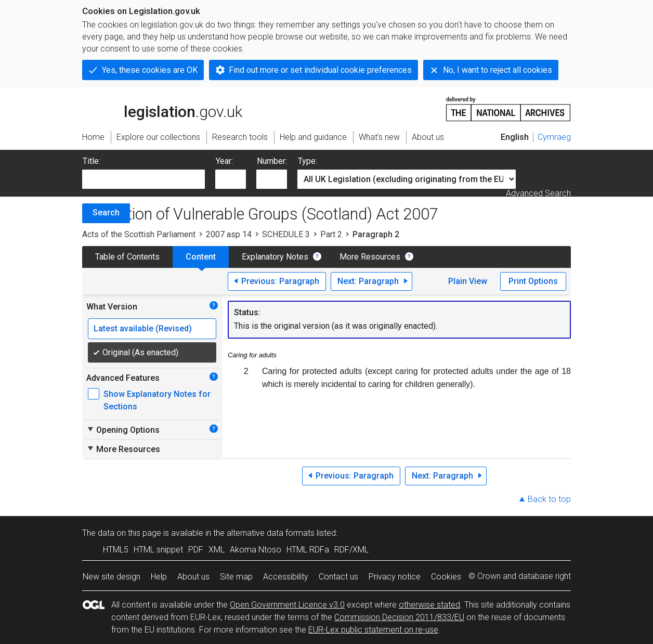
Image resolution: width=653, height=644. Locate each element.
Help (159, 577)
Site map (236, 577)
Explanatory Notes (275, 257)
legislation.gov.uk (162, 108)
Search (106, 212)
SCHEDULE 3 (286, 234)
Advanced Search (538, 193)
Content (201, 257)
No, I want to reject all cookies (498, 70)
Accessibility (286, 577)
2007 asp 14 (229, 234)
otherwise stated (429, 605)
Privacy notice (395, 577)
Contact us (338, 577)
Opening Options (123, 430)
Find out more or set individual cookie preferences (320, 70)
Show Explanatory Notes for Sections (157, 400)
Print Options (533, 281)
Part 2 (331, 234)
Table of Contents (127, 257)
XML (217, 550)
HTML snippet (158, 550)
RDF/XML (351, 550)
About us (193, 577)
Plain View (468, 281)
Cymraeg (554, 137)
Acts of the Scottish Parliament (139, 234)
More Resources (370, 257)
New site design (112, 577)
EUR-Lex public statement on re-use (373, 630)
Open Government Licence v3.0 (287, 605)
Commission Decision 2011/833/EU (399, 617)
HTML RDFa (308, 550)
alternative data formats (271, 533)
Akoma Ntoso (256, 550)
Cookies (446, 577)
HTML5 (116, 550)
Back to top (549, 499)
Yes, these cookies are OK (150, 70)
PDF (196, 550)
